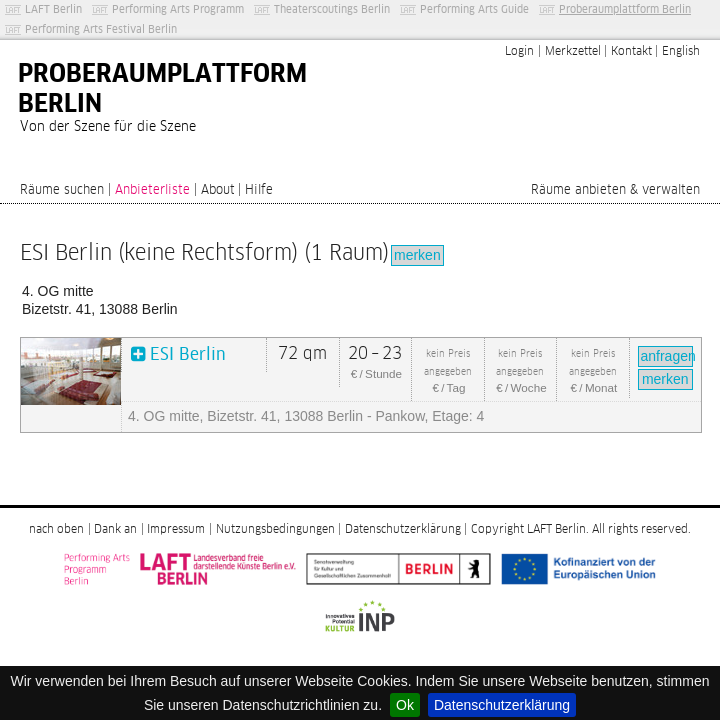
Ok (405, 705)
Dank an (115, 530)
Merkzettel (573, 52)
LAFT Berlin (53, 9)
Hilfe (259, 190)
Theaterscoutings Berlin (332, 9)
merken (417, 255)
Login (519, 52)
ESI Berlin (188, 355)
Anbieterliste (152, 190)
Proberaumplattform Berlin (625, 9)
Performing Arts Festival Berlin (101, 29)
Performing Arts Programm (178, 9)
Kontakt (631, 52)
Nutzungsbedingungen (275, 530)
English (681, 52)
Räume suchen (62, 190)
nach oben (56, 530)
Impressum (176, 530)
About (218, 190)
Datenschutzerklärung (502, 705)
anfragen (667, 356)
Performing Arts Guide (474, 9)
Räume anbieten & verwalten (615, 190)
